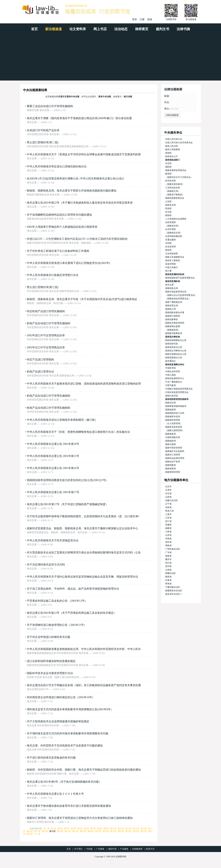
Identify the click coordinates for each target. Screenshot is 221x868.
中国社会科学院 (173, 371)
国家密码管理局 (173, 472)
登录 (134, 19)
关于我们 (78, 849)
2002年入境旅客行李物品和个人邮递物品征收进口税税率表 (62, 227)
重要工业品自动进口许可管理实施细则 (50, 106)
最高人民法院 (172, 146)
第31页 (144, 831)
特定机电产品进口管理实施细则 (46, 311)
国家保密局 (170, 469)
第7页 (93, 829)
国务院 (168, 153)
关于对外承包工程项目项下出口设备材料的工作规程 (58, 251)
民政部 (168, 208)
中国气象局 (170, 385)
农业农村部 (170, 247)
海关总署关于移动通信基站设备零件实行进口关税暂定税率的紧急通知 (69, 806)
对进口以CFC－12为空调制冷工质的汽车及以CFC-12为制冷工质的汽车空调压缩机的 (77, 239)
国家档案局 (170, 465)
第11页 (121, 829)
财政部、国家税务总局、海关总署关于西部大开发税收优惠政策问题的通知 (72, 191)
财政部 (168, 215)
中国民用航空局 (173, 437)
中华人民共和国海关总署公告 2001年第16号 (53, 468)
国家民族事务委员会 (175, 198)
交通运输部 (170, 240)
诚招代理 (112, 849)
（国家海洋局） (173, 226)
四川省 (168, 563)
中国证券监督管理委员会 (177, 392)
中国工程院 (170, 375)
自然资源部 (170, 222)
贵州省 (168, 566)
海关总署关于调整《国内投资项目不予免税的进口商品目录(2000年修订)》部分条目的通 (79, 118)
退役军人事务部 (173, 261)
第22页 (75, 831)
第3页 (67, 829)
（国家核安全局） (174, 233)
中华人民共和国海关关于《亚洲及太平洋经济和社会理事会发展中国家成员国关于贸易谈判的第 (84, 154)
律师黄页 (142, 29)
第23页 (83, 831)
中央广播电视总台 (174, 382)
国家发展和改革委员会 (176, 170)
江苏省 (168, 518)
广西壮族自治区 (173, 549)
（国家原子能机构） (175, 195)
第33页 (30, 834)
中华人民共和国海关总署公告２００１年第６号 (55, 794)
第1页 (54, 829)
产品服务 (124, 849)
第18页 (45, 831)
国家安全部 (170, 205)
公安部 (168, 202)
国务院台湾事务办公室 (176, 351)
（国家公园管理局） (175, 430)
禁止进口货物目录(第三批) (43, 287)
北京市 (168, 487)
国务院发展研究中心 (175, 378)
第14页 (144, 829)
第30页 (136, 831)
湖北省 (168, 542)
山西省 (168, 497)
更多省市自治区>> (174, 594)
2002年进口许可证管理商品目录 (46, 335)
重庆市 (168, 559)
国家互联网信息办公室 (176, 354)
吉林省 (168, 507)
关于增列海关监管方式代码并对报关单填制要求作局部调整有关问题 (68, 733)
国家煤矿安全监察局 (175, 451)
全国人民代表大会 (174, 139)
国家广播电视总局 (174, 302)
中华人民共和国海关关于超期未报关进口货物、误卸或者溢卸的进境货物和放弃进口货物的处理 (84, 384)
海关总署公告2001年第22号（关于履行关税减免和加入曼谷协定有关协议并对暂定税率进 (80, 203)
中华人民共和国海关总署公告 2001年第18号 (53, 444)
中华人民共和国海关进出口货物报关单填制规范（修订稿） (62, 420)
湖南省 (168, 546)
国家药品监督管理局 (175, 458)
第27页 (113, 831)
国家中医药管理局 (174, 448)
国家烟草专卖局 (173, 417)
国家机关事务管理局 (175, 323)
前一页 (47, 829)
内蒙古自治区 (172, 500)
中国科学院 (170, 368)
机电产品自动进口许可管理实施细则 (49, 323)
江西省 (168, 532)
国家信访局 (170, 403)
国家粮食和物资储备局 (176, 406)
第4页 (73, 829)
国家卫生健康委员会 (175, 257)
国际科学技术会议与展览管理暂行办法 (50, 673)
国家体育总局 (172, 306)
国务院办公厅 (172, 156)
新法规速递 (54, 29)
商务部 (168, 250)
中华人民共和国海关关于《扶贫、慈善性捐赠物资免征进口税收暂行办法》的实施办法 (78, 432)
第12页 (128, 829)
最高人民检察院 (173, 150)
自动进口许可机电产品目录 (43, 130)
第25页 (98, 831)
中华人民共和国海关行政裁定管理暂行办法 (53, 275)
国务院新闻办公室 (174, 358)
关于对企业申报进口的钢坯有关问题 (49, 637)
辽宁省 (168, 504)
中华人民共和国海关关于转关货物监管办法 (53, 540)
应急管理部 (170, 264)
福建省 (168, 528)
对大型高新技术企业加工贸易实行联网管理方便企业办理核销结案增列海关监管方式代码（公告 (84, 553)
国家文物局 (170, 444)
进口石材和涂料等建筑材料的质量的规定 (51, 661)
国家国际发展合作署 (175, 313)
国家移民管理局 (173, 420)
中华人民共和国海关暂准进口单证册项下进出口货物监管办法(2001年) (68, 263)
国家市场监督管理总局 (176, 292)
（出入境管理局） (174, 424)
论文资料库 (78, 29)
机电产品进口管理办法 (40, 372)
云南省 (168, 570)
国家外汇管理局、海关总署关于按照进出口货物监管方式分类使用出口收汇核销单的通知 (80, 818)
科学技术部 (170, 181)
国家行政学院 (172, 396)
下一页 (37, 834)
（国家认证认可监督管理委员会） (181, 295)
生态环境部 (170, 229)
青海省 (168, 584)
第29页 (129, 831)
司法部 (168, 212)
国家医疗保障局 (173, 316)
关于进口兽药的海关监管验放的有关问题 (51, 758)
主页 (69, 849)
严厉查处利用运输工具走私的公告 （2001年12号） (57, 601)
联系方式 (150, 849)
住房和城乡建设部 (174, 236)
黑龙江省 (169, 511)
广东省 (168, 552)
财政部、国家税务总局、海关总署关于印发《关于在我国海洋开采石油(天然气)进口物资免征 (82, 299)
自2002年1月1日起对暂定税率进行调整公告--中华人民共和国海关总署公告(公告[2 (75, 179)
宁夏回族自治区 (173, 587)
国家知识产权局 (173, 462)
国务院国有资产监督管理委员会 (180, 278)
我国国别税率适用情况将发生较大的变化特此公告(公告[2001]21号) (67, 480)
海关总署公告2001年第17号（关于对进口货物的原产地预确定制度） (68, 504)
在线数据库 (137, 849)
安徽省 (168, 525)
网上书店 (100, 29)
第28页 (121, 831)
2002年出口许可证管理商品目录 (46, 347)
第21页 (68, 831)
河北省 (168, 493)
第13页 (136, 829)
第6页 (86, 829)
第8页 (100, 829)
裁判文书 (163, 29)
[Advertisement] (110, 58)
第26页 (106, 831)
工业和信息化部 (173, 188)
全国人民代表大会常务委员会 (179, 143)
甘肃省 (168, 580)
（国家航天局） (173, 191)
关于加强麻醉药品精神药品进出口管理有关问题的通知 (59, 215)
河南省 (168, 539)
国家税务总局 (172, 288)
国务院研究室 (172, 344)
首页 (34, 29)
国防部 (168, 167)
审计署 (168, 271)
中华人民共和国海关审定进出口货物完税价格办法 (57, 166)
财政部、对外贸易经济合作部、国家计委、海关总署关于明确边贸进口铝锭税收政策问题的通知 (84, 770)
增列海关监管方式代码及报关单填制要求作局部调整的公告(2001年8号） (70, 709)
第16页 (30, 831)
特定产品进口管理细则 (40, 360)
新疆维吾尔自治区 (174, 591)
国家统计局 (170, 309)
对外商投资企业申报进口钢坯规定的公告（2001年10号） (61, 697)
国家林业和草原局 (174, 427)
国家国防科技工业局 (175, 413)
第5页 (80, 829)
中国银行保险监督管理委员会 (179, 389)
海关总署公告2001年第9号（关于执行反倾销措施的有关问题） (64, 782)
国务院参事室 (172, 319)
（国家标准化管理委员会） (178, 299)
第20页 (60, 831)
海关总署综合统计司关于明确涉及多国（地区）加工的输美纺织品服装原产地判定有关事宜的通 (84, 685)
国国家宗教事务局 (174, 333)
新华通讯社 (170, 361)
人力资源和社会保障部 (176, 219)
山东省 (168, 535)
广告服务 (100, 849)
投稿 (150, 19)
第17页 (37, 831)
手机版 (89, 849)
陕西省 (168, 577)
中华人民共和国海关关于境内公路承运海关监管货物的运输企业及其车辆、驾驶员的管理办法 (82, 577)
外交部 (168, 163)
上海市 (168, 514)
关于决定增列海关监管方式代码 (46, 565)
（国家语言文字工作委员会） (179, 177)
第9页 (106, 829)
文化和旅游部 (172, 254)
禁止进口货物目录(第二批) (43, 142)
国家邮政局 (170, 441)
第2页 (60, 829)
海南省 (168, 556)
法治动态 (121, 29)
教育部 (168, 174)
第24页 (91, 831)
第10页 (113, 829)
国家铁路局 (170, 434)
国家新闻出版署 (173, 326)
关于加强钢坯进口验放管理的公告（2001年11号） (57, 625)
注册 (142, 19)
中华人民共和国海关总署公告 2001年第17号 (53, 492)
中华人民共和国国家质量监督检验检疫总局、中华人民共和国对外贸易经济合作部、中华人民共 (84, 649)
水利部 (168, 243)
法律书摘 (183, 29)
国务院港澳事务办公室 (176, 340)
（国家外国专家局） (175, 184)
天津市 (168, 490)
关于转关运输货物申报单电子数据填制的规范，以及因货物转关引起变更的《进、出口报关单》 (84, 516)
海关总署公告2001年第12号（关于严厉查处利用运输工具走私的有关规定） (72, 613)
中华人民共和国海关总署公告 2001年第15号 (53, 456)
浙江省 (168, 521)
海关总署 (169, 285)
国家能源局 (170, 410)
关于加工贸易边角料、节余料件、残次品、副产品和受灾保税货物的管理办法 (73, 589)
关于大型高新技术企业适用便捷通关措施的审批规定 (58, 721)
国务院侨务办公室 (174, 347)
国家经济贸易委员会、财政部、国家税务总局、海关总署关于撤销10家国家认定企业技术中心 (82, 528)
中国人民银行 (172, 267)
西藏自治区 (170, 573)
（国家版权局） (173, 330)
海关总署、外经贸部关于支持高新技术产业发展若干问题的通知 (65, 746)
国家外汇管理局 (173, 455)
